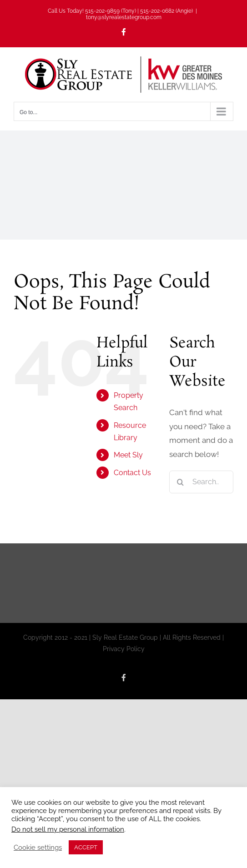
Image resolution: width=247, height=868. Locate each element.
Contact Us (132, 473)
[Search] (181, 482)
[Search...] (201, 482)
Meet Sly (128, 455)
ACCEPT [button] (86, 847)
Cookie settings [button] (38, 847)
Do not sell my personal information (68, 829)
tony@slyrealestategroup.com (124, 17)
